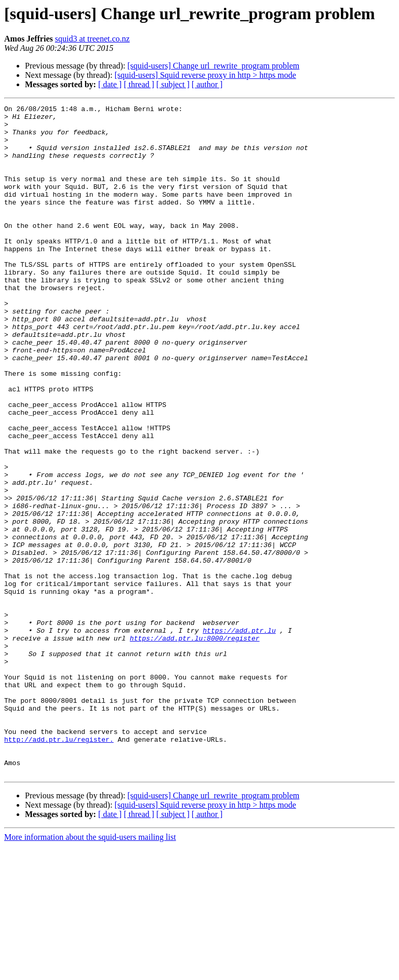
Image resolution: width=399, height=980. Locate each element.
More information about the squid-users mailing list (90, 971)
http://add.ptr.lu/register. (59, 867)
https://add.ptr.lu (239, 736)
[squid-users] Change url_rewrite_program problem (213, 66)
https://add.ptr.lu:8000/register (195, 745)
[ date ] (110, 84)
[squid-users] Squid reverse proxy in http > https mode (205, 75)
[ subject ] (173, 84)
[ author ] (207, 84)
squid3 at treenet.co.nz (92, 39)
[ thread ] (139, 84)
